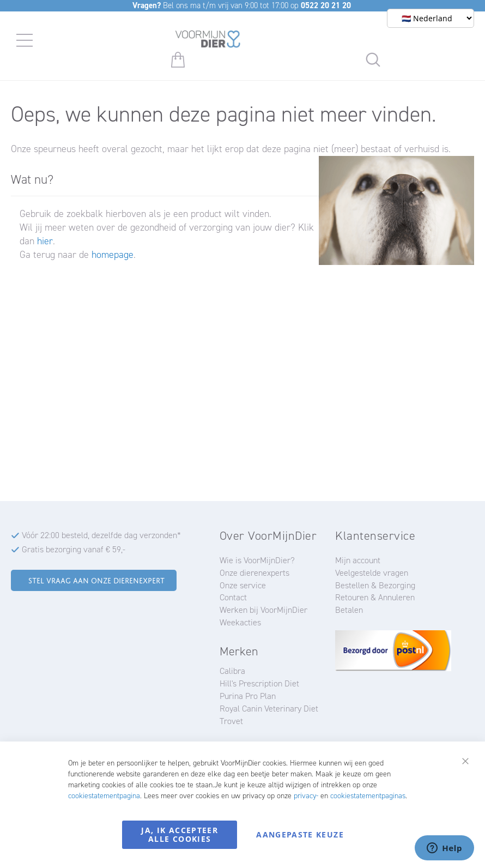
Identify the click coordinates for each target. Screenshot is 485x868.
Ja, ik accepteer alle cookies (180, 834)
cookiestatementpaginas (368, 796)
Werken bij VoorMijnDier (263, 610)
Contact (233, 597)
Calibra (232, 671)
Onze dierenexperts (254, 573)
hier (45, 241)
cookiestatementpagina (104, 796)
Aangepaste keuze (300, 834)
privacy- (306, 796)
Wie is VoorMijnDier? (257, 560)
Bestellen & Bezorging (375, 585)
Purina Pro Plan (248, 696)
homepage (113, 255)
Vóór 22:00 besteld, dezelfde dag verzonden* (101, 535)
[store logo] (208, 41)
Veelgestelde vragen (372, 573)
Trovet (231, 721)
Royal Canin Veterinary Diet (269, 709)
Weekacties (240, 622)
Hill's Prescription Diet (259, 683)
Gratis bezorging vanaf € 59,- (74, 549)
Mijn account (358, 560)
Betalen (349, 610)
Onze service (243, 585)
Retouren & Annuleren (375, 597)
